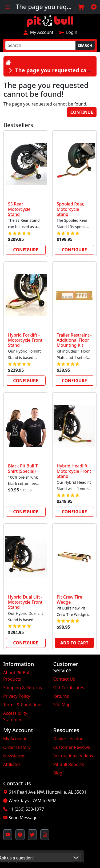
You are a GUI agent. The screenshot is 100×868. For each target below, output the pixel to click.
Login (68, 32)
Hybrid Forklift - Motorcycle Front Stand (25, 340)
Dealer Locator (68, 739)
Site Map (62, 705)
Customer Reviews (72, 747)
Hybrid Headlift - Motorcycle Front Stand (74, 471)
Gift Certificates (69, 688)
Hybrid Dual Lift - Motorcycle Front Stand (25, 602)
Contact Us (64, 679)
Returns (61, 696)
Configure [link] (26, 250)
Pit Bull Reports (69, 764)
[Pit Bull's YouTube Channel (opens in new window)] (8, 835)
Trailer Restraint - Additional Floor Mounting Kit (74, 340)
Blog (58, 773)
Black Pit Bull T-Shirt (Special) (23, 468)
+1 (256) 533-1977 (26, 809)
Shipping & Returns (23, 688)
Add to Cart (74, 643)
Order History (17, 747)
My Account (38, 32)
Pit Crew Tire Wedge (70, 599)
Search (85, 45)
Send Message (23, 818)
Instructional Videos (73, 756)
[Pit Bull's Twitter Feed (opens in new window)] (32, 835)
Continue (82, 112)
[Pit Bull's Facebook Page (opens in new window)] (20, 835)
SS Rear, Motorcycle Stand (19, 209)
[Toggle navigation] (7, 7)
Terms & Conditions (23, 705)
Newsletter (14, 756)
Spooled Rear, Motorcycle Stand (71, 209)
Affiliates (12, 764)
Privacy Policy (17, 696)
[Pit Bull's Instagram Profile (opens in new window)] (45, 835)
